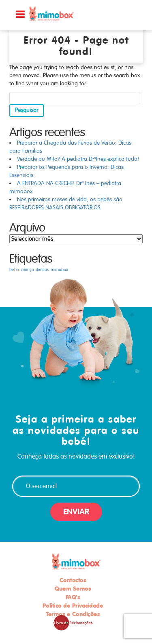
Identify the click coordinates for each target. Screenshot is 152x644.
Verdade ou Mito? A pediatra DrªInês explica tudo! (78, 159)
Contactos (73, 580)
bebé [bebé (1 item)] (14, 270)
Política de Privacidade (73, 606)
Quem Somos (73, 589)
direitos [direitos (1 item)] (42, 270)
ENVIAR (76, 512)
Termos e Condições (73, 614)
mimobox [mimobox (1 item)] (59, 270)
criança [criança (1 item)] (27, 270)
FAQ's (73, 597)
